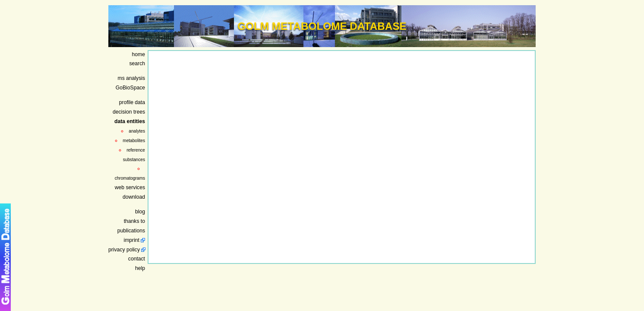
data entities (130, 121)
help (140, 268)
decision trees (129, 112)
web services (130, 187)
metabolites (134, 141)
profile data (132, 102)
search (137, 63)
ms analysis (132, 78)
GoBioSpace (130, 88)
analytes (137, 131)
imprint (132, 240)
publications (131, 231)
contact (137, 259)
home (139, 54)
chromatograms (130, 178)
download (134, 197)
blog (140, 212)
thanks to (134, 221)
